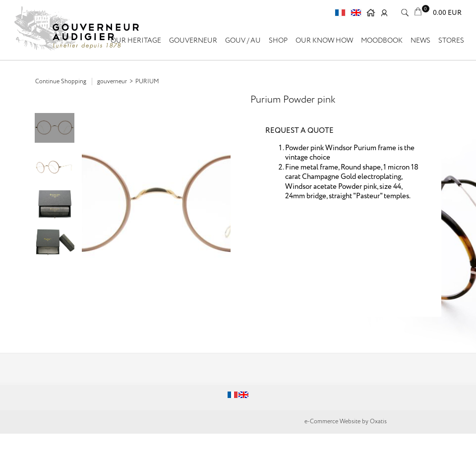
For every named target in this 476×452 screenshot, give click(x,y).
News (420, 41)
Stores (451, 41)
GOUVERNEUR (193, 41)
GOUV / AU (243, 41)
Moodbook (382, 41)
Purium (147, 82)
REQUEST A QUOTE (299, 131)
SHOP (278, 41)
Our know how (324, 41)
